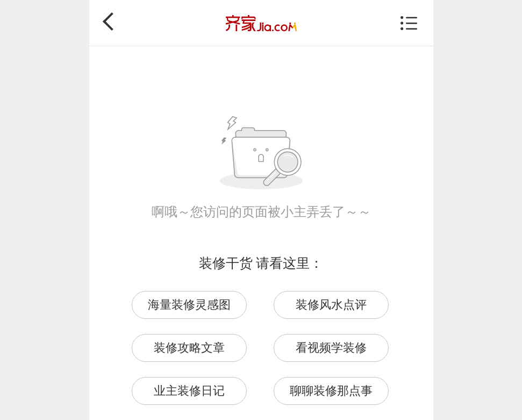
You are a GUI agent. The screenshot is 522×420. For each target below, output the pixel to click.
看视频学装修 (331, 348)
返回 (112, 22)
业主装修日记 (189, 391)
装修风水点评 (331, 305)
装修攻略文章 (189, 348)
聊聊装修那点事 (331, 391)
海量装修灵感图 (189, 305)
